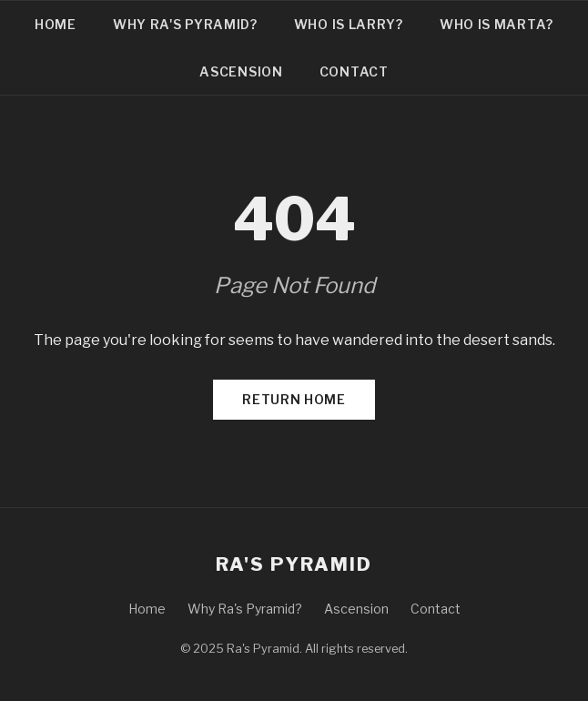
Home (56, 24)
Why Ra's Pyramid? (185, 24)
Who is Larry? (349, 24)
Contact (354, 71)
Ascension (241, 71)
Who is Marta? (497, 24)
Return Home (294, 399)
